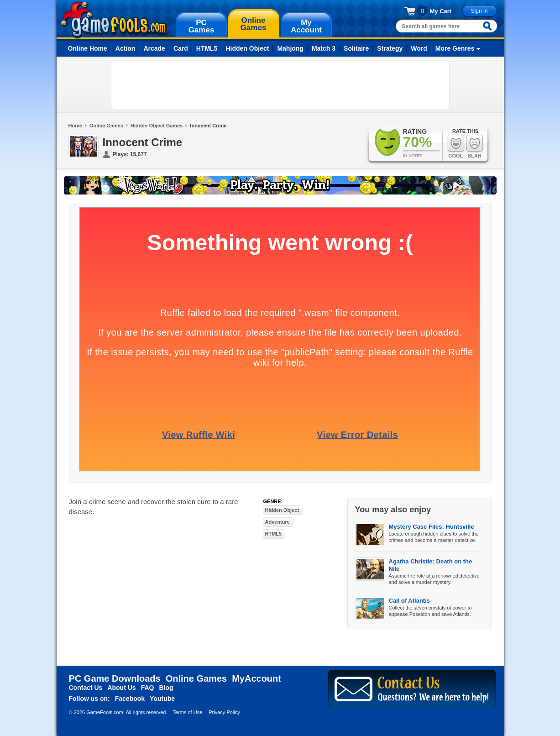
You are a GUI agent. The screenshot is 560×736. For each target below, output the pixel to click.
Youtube (162, 699)
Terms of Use (187, 712)
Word (419, 48)
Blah (475, 146)
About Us (121, 688)
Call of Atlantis (410, 601)
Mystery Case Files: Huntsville (432, 527)
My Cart (441, 11)
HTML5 (207, 48)
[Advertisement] (280, 84)
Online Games (106, 126)
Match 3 (324, 48)
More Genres (455, 48)
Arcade (154, 48)
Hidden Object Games (157, 126)
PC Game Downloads (115, 678)
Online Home (88, 48)
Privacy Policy (224, 712)
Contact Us (86, 688)
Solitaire (356, 48)
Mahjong (290, 48)
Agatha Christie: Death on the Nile (431, 565)
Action (126, 48)
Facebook (130, 699)
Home (76, 126)
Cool (456, 146)
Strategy (390, 48)
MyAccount (256, 678)
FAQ (148, 688)
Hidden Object (247, 48)
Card (181, 48)
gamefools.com (114, 20)
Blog (166, 688)
